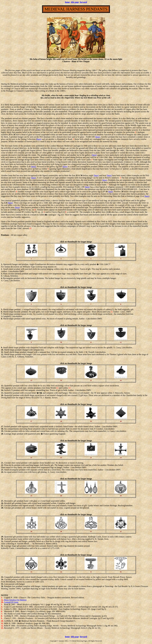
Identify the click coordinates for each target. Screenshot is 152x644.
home (67, 2)
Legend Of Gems (11, 602)
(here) (98, 137)
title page (75, 2)
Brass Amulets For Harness (15, 600)
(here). (34, 166)
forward (84, 2)
